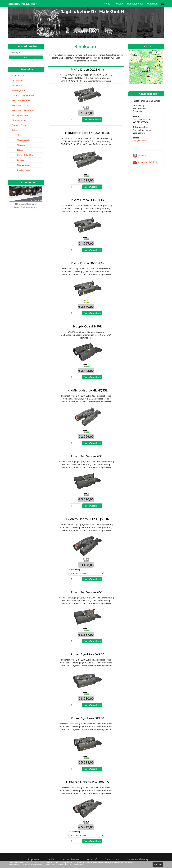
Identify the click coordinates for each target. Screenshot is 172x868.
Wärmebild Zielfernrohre (23, 110)
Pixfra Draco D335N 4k (87, 200)
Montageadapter (24, 140)
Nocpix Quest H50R (87, 326)
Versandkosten (70, 859)
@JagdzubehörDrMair (148, 162)
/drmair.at (142, 155)
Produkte (119, 4)
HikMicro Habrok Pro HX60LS (88, 782)
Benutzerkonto (135, 4)
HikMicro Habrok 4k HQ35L (87, 390)
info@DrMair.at (140, 141)
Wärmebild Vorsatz (21, 105)
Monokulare (18, 80)
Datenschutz (112, 859)
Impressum (35, 859)
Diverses (21, 160)
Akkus (20, 135)
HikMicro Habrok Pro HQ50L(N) (88, 519)
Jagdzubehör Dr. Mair (22, 4)
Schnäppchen (18, 75)
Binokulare (17, 85)
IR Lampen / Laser (20, 115)
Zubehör (16, 130)
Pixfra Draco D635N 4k (87, 263)
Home (107, 4)
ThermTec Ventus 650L (87, 592)
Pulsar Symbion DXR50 (87, 654)
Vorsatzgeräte (18, 90)
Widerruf (92, 859)
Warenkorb (152, 4)
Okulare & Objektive (25, 155)
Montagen (21, 145)
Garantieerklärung (137, 859)
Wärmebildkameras (21, 100)
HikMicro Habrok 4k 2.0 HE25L (87, 133)
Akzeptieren (158, 864)
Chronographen (19, 120)
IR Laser (20, 150)
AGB (51, 859)
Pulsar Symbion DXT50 (87, 718)
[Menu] (163, 4)
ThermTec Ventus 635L (87, 456)
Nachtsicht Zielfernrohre (23, 95)
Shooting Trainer (20, 125)
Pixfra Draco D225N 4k (87, 69)
